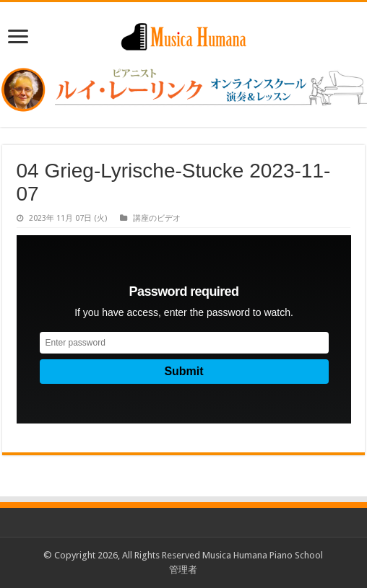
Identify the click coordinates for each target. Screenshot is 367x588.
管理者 (183, 570)
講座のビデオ (157, 218)
